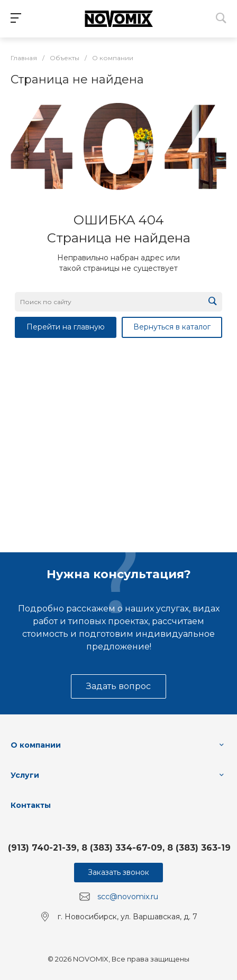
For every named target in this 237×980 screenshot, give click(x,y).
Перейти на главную (66, 327)
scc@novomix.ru (128, 897)
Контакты (31, 805)
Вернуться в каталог (172, 327)
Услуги (25, 775)
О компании (36, 745)
